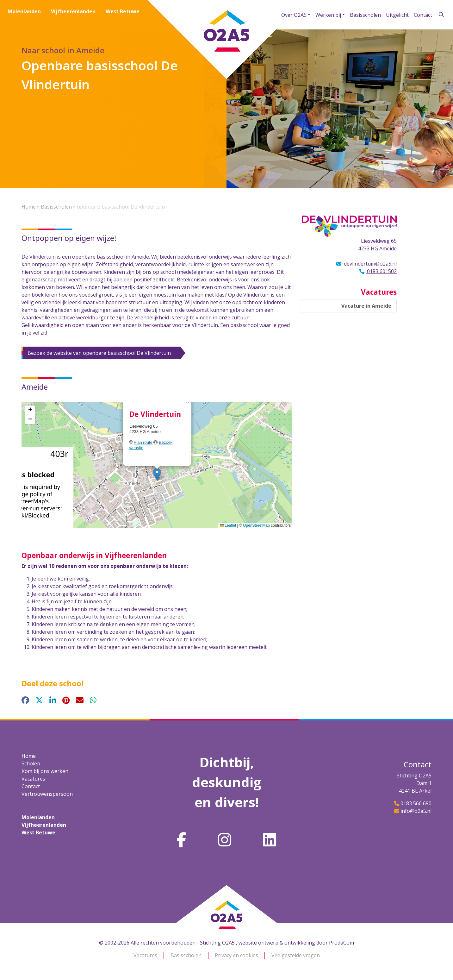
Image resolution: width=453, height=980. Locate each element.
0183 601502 (381, 271)
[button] (157, 474)
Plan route (143, 442)
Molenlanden (24, 11)
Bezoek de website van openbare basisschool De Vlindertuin (99, 353)
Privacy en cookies (236, 955)
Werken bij (328, 15)
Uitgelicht (397, 15)
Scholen (31, 763)
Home (29, 207)
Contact (423, 15)
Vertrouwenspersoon (47, 794)
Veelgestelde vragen (296, 955)
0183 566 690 (416, 803)
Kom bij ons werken (45, 771)
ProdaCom (341, 943)
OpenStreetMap (256, 525)
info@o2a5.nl (416, 811)
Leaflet (228, 525)
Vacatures (33, 779)
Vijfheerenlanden (73, 11)
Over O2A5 (294, 15)
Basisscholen (365, 15)
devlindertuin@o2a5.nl (370, 264)
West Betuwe (123, 11)
